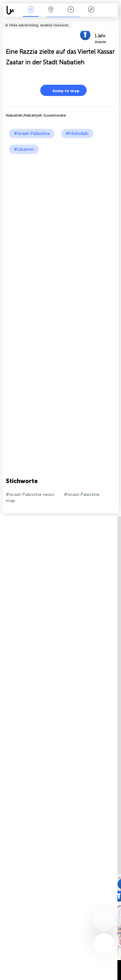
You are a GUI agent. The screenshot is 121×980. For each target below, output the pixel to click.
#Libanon (24, 149)
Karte (51, 10)
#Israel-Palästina (32, 133)
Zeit (71, 10)
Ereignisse (31, 10)
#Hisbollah (77, 133)
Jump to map (62, 90)
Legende (91, 10)
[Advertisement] (60, 218)
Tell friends (116, 21)
